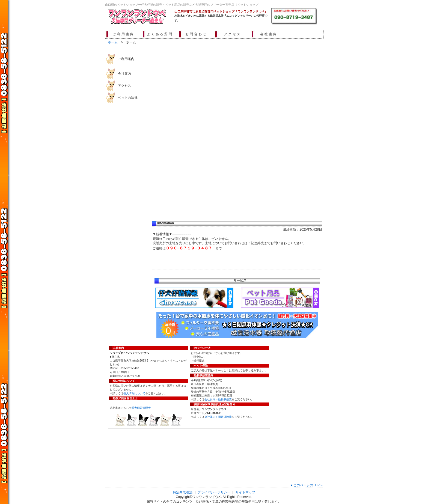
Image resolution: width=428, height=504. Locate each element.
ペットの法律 (128, 98)
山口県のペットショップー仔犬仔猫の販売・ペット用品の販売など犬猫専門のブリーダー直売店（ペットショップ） (183, 5)
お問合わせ (196, 34)
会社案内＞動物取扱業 (218, 399)
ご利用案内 (124, 34)
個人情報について (134, 393)
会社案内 (269, 34)
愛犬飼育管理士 (141, 408)
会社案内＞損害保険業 (218, 417)
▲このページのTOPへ (307, 485)
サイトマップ (245, 492)
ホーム (113, 42)
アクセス (233, 34)
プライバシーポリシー (214, 492)
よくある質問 (160, 34)
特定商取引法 (183, 492)
